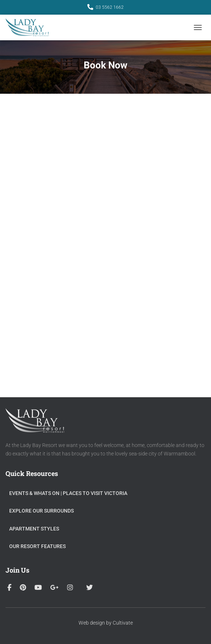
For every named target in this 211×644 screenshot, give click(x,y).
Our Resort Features (37, 546)
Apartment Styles (34, 529)
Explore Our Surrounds (41, 511)
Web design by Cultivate (106, 623)
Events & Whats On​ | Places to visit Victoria (68, 493)
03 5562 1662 (110, 7)
